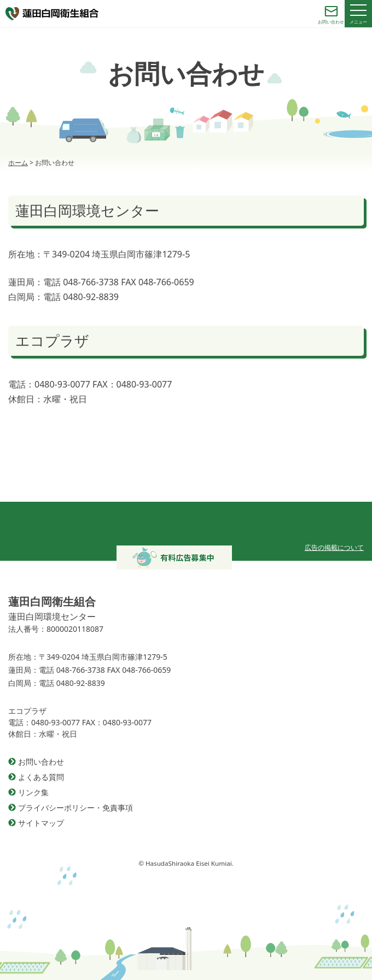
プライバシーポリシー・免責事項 (75, 808)
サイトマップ (41, 823)
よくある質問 (41, 777)
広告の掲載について (334, 547)
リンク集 (33, 792)
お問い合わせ (41, 762)
